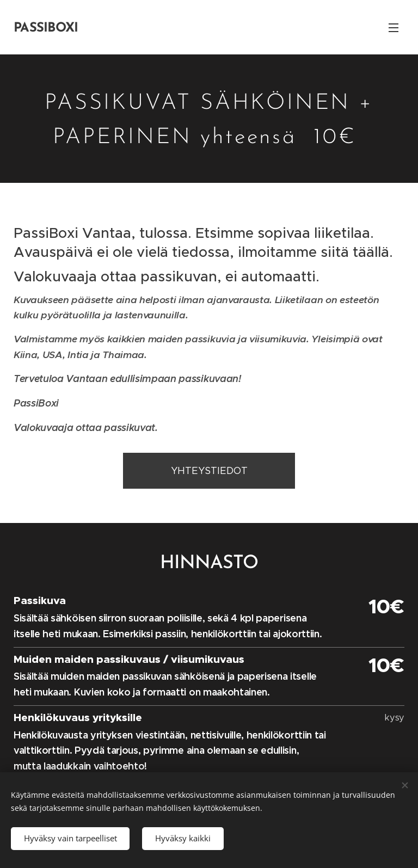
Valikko (394, 28)
